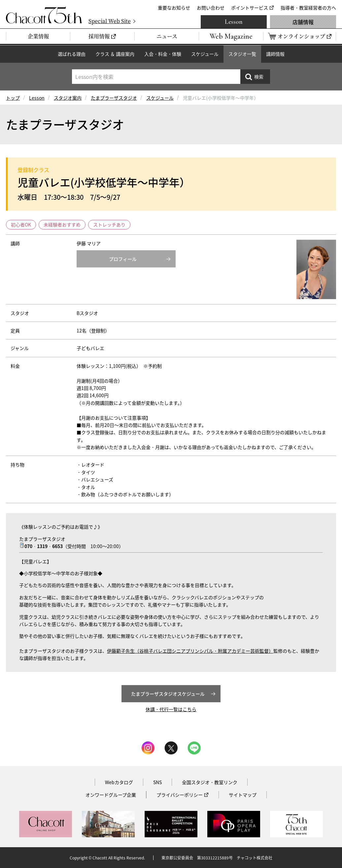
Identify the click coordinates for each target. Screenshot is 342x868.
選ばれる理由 (72, 54)
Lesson (234, 22)
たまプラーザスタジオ (114, 98)
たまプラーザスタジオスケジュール (168, 694)
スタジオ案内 (68, 98)
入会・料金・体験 (163, 54)
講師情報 (275, 54)
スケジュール (205, 54)
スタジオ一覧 (242, 54)
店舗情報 (303, 22)
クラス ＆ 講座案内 (115, 54)
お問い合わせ (211, 8)
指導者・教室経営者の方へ (308, 8)
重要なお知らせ (174, 8)
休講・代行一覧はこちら (171, 709)
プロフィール (123, 259)
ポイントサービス (250, 8)
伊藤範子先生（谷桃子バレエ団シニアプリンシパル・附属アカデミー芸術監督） (190, 651)
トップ (13, 98)
